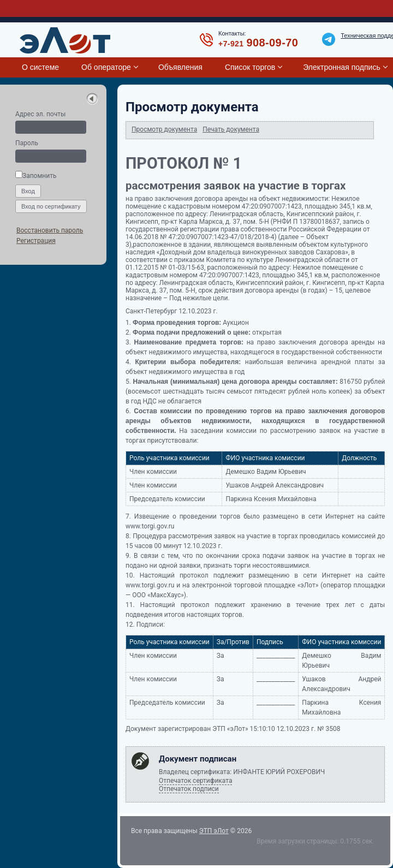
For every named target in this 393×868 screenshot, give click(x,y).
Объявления (180, 67)
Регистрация (36, 241)
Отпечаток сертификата (195, 781)
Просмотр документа (164, 129)
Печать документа (231, 129)
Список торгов (250, 67)
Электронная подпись (341, 67)
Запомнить (36, 176)
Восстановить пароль (50, 230)
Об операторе (106, 67)
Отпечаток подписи (189, 789)
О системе (40, 67)
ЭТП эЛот (214, 831)
